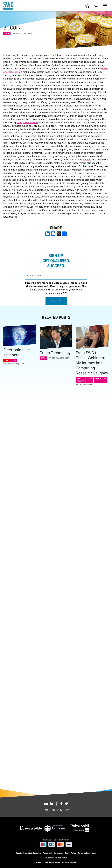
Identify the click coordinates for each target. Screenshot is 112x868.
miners (87, 160)
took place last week (27, 122)
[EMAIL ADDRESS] (56, 276)
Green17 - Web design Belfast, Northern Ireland (56, 862)
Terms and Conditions (87, 853)
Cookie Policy (70, 853)
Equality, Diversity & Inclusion (28, 853)
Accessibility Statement (53, 853)
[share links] (64, 234)
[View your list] (87, 6)
